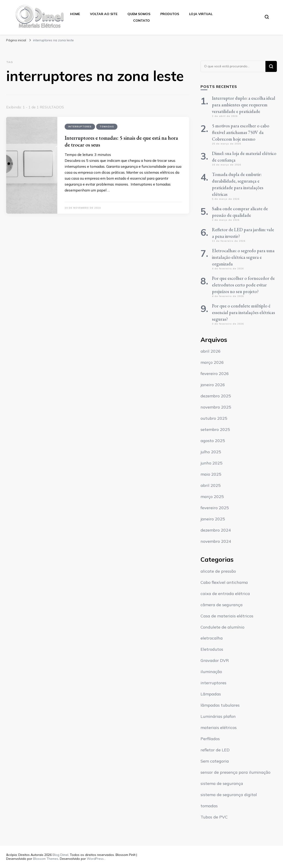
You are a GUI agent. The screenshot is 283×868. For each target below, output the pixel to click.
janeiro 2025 (213, 519)
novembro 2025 (216, 407)
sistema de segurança (222, 783)
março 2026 (212, 362)
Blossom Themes (46, 859)
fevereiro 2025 (215, 508)
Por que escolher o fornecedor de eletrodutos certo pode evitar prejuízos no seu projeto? (243, 285)
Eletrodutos (212, 649)
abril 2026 (211, 351)
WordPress (95, 859)
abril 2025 (211, 485)
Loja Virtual (201, 14)
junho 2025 (212, 463)
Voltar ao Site (104, 14)
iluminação (211, 672)
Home (75, 14)
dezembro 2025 (216, 396)
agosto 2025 (213, 441)
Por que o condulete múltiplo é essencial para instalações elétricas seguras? (243, 312)
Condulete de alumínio (222, 627)
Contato (141, 21)
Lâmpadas (211, 694)
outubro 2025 (214, 418)
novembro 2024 (216, 541)
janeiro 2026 (213, 385)
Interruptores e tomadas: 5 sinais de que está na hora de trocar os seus (121, 141)
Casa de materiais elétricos (227, 616)
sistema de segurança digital (229, 795)
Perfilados (210, 739)
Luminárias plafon (218, 716)
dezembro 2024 (216, 530)
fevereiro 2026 (215, 374)
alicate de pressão (218, 571)
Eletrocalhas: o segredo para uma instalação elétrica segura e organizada (243, 257)
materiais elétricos (219, 728)
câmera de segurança (222, 605)
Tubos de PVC (214, 817)
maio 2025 (211, 474)
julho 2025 (211, 452)
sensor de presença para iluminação (235, 772)
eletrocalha (212, 638)
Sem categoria (215, 761)
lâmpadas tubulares (220, 705)
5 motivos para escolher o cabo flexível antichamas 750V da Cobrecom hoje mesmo (241, 132)
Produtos (170, 14)
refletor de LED (215, 750)
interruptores (80, 127)
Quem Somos (139, 14)
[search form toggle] (267, 17)
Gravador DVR (215, 660)
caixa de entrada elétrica (225, 594)
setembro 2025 (215, 429)
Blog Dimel (60, 855)
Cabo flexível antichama (224, 582)
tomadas (107, 127)
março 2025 (212, 497)
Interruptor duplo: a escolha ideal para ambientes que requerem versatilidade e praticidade (244, 105)
